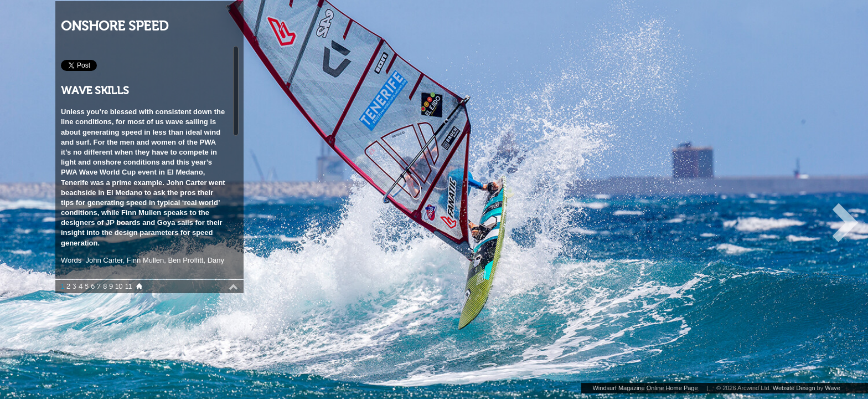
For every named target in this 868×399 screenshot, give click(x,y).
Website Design (794, 388)
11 (128, 287)
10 (119, 287)
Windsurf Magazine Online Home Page (645, 388)
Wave (833, 388)
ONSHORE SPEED (115, 26)
